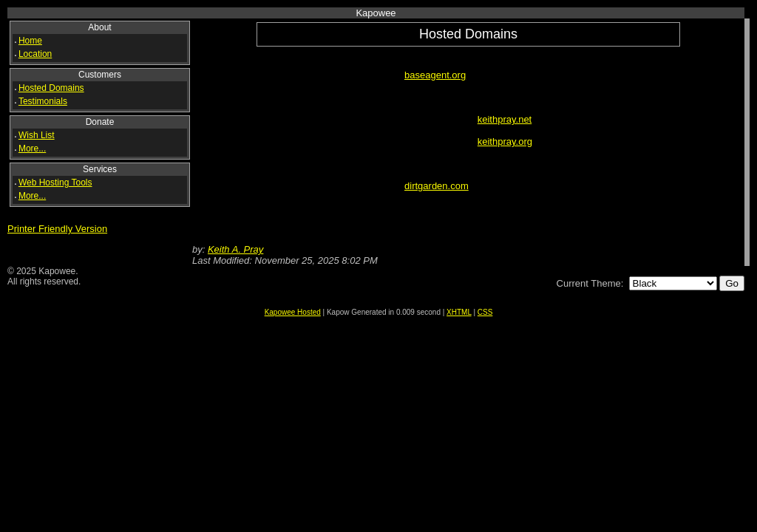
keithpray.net (505, 119)
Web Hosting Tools (55, 183)
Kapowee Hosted (293, 312)
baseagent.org (435, 75)
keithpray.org (505, 141)
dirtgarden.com (437, 186)
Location (35, 54)
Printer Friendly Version (57, 229)
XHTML (459, 312)
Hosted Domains (51, 88)
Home (30, 41)
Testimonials (43, 101)
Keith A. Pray (235, 249)
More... (32, 149)
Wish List (37, 135)
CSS (485, 312)
